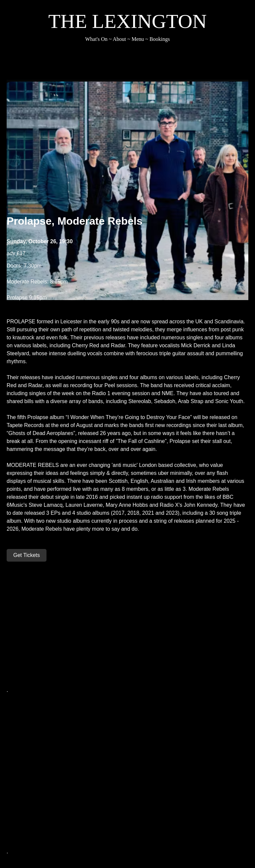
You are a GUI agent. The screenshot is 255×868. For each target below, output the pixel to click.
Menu (138, 39)
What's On (96, 39)
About (120, 39)
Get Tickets (27, 555)
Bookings (160, 39)
